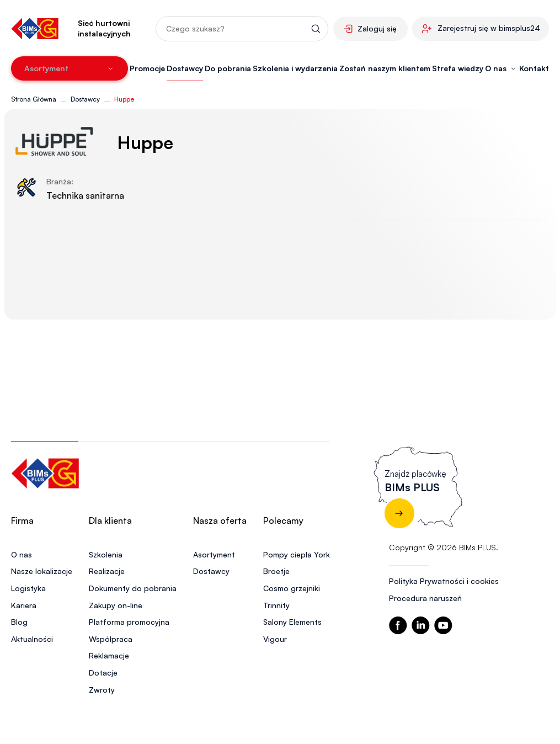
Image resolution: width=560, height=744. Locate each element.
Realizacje (107, 571)
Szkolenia (106, 554)
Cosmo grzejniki (292, 588)
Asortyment (214, 554)
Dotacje (103, 673)
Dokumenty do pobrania (133, 588)
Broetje (276, 571)
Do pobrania (228, 68)
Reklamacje (109, 655)
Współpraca (111, 639)
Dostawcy (185, 68)
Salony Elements (292, 622)
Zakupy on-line (116, 605)
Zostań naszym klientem (385, 68)
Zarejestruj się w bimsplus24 (489, 28)
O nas (22, 554)
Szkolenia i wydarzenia (295, 68)
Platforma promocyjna (129, 622)
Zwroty (102, 690)
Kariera (24, 605)
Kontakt (534, 68)
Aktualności (32, 639)
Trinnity (276, 605)
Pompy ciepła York (297, 554)
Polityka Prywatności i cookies (444, 581)
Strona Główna (34, 99)
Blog (19, 622)
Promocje (147, 68)
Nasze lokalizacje (42, 571)
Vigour (275, 639)
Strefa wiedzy (458, 68)
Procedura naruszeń (425, 598)
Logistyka (28, 588)
